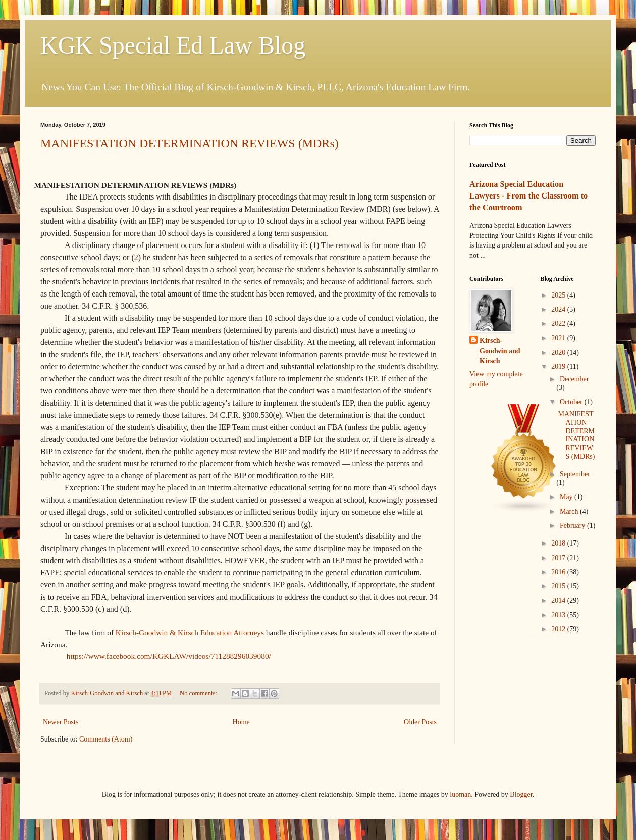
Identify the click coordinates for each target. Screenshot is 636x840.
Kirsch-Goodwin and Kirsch (500, 351)
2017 (559, 558)
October (572, 402)
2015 (559, 586)
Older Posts (420, 722)
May (567, 497)
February (573, 526)
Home (241, 722)
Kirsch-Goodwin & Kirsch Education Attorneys (190, 633)
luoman (460, 794)
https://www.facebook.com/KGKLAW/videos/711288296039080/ (169, 656)
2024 (559, 309)
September (575, 474)
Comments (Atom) (106, 739)
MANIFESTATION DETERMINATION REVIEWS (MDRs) (190, 143)
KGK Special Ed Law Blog (173, 45)
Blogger (521, 794)
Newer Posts (61, 722)
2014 (559, 600)
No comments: (199, 693)
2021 (559, 338)
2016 (559, 572)
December (574, 379)
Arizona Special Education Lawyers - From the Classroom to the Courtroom (528, 196)
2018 (559, 543)
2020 (559, 352)
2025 (559, 295)
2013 (559, 615)
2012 (559, 629)
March (570, 511)
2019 (559, 366)
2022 (559, 324)
